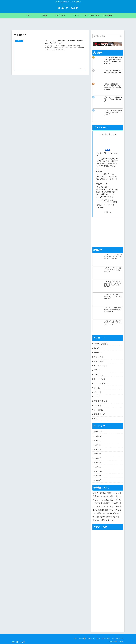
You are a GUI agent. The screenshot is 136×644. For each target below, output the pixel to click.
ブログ (97, 397)
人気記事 (79, 638)
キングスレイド (101, 366)
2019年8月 (97, 480)
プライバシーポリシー (107, 638)
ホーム (72, 638)
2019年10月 (98, 471)
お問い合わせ (119, 638)
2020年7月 (97, 441)
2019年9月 (97, 476)
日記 (96, 419)
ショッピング (100, 379)
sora (108, 150)
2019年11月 (98, 467)
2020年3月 (97, 454)
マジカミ (98, 405)
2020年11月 (98, 432)
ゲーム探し (99, 375)
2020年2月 (97, 458)
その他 (97, 388)
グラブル (98, 370)
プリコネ (98, 392)
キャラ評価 (99, 357)
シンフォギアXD (101, 383)
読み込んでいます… (108, 565)
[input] (108, 36)
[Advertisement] (108, 232)
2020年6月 (97, 445)
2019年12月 (98, 463)
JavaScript (98, 348)
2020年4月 (97, 449)
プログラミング (101, 401)
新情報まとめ (100, 414)
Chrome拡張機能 (101, 344)
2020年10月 (98, 436)
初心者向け (98, 410)
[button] (121, 36)
